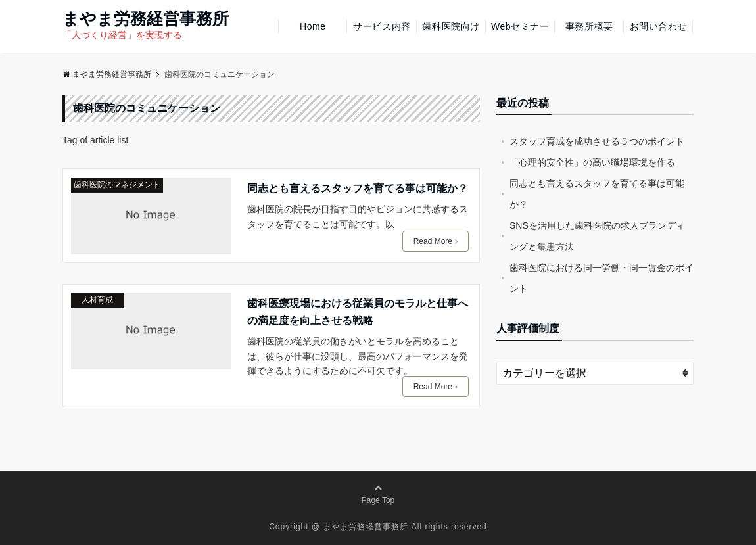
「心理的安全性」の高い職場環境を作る (592, 162)
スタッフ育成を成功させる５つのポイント (597, 141)
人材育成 (97, 300)
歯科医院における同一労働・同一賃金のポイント (602, 278)
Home (313, 26)
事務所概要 (589, 26)
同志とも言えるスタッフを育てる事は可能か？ (358, 188)
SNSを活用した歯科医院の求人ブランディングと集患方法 (597, 236)
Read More (436, 241)
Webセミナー (520, 26)
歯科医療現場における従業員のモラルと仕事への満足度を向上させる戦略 (358, 312)
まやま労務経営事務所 (146, 19)
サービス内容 (382, 26)
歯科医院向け (451, 26)
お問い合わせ (658, 26)
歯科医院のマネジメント (117, 185)
